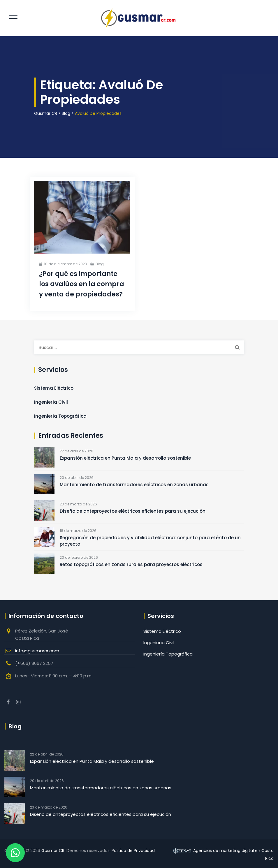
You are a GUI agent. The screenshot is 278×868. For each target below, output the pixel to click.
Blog (100, 264)
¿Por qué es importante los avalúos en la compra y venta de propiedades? (82, 284)
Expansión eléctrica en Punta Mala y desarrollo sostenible (125, 458)
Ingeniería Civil (51, 402)
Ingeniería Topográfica (60, 416)
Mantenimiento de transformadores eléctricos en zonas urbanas (134, 485)
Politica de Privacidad (133, 851)
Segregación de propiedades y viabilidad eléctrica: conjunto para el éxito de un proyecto (150, 541)
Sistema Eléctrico (54, 388)
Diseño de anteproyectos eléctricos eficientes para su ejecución (133, 511)
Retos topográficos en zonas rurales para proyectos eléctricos (131, 564)
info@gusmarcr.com (37, 651)
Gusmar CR (53, 851)
